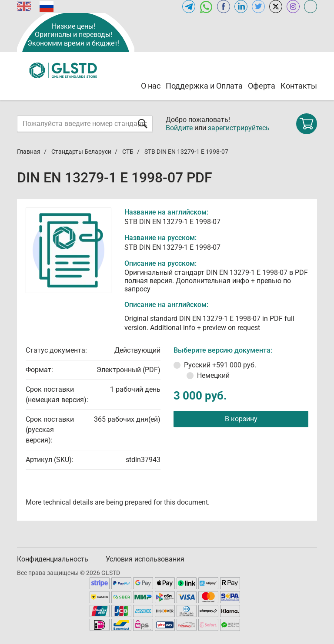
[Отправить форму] (143, 124)
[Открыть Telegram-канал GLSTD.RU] (189, 7)
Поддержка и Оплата (204, 86)
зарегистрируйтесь (239, 128)
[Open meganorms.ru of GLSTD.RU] (311, 7)
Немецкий (213, 375)
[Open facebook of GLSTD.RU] (224, 7)
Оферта (262, 86)
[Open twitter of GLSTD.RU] (258, 7)
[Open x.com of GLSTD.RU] (276, 7)
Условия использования (145, 559)
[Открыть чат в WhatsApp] (206, 7)
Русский (220, 365)
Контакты (299, 86)
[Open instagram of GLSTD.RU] (293, 7)
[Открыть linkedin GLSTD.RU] (241, 7)
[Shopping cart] (307, 124)
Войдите (179, 128)
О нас (151, 86)
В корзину (241, 419)
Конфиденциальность (53, 559)
